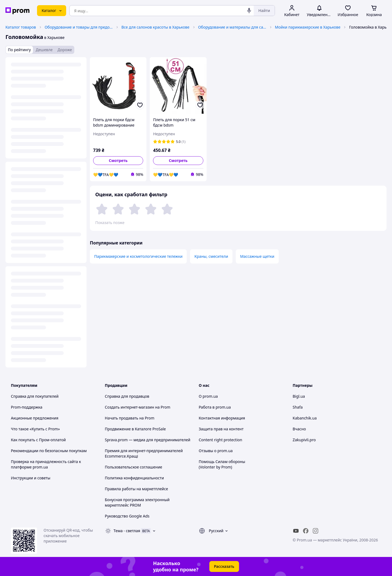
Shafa (298, 407)
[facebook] (306, 531)
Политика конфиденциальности (134, 478)
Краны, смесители (211, 256)
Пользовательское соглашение (134, 467)
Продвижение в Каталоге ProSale (135, 429)
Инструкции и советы (31, 478)
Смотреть (118, 160)
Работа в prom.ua (215, 407)
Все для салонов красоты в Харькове (155, 27)
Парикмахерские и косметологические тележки (138, 256)
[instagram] (316, 531)
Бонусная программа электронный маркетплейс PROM (137, 502)
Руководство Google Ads (127, 516)
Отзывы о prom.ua (216, 451)
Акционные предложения (35, 418)
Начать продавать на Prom (130, 418)
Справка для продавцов (127, 396)
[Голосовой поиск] (249, 11)
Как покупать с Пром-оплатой (38, 440)
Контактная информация (222, 418)
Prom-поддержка (27, 407)
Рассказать (224, 566)
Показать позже (110, 223)
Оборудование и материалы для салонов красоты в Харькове (232, 27)
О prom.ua (208, 396)
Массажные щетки (257, 256)
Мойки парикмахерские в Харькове (308, 27)
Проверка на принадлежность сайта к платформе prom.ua (46, 464)
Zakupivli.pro (304, 440)
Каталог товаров (21, 27)
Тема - (127, 531)
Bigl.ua (299, 396)
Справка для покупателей (35, 396)
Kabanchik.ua (305, 418)
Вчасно (299, 429)
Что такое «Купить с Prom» (35, 429)
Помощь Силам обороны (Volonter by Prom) (222, 464)
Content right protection (220, 440)
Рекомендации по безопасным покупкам (49, 451)
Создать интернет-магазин (129, 407)
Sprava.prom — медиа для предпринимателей (148, 440)
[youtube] (296, 531)
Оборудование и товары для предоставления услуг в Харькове (79, 27)
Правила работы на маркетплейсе (136, 489)
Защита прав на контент (221, 429)
